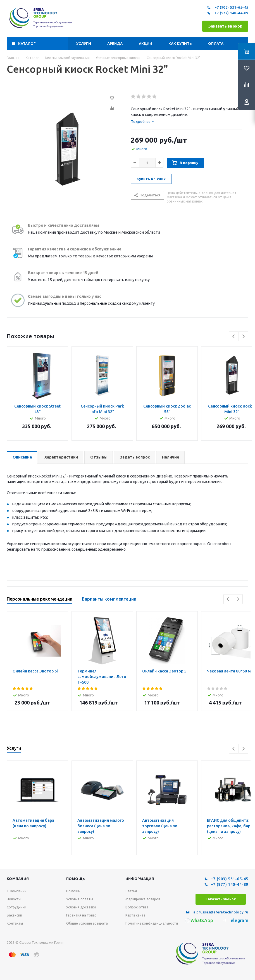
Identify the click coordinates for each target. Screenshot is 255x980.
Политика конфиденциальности (152, 923)
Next (243, 336)
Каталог (27, 43)
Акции (146, 43)
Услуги (84, 43)
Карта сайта (135, 915)
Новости (14, 899)
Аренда (115, 43)
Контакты (15, 923)
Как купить (180, 43)
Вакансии (14, 915)
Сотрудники (16, 907)
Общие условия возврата (87, 923)
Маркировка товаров (143, 899)
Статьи (131, 891)
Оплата (216, 43)
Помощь (76, 879)
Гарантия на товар (81, 915)
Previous (234, 336)
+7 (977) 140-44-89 (227, 13)
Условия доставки (81, 907)
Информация (140, 879)
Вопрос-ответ (137, 907)
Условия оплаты (80, 899)
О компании (17, 891)
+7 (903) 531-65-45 (227, 8)
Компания (18, 879)
